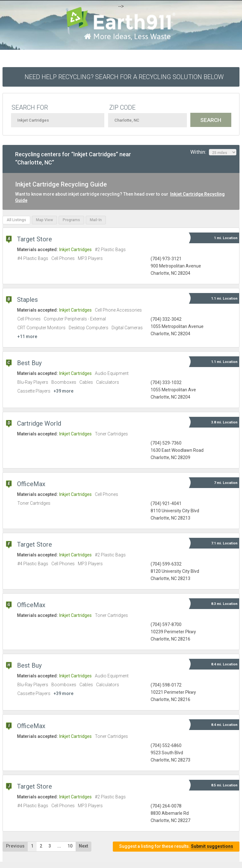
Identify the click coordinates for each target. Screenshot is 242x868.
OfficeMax (31, 484)
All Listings (16, 220)
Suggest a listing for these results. (176, 846)
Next (84, 846)
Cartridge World (39, 423)
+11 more (27, 336)
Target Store (35, 239)
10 (70, 846)
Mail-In (96, 220)
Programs (71, 220)
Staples (27, 300)
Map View (44, 220)
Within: (213, 152)
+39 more (63, 391)
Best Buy (29, 363)
